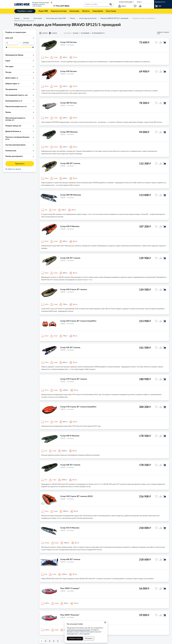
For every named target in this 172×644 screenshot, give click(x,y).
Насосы (73, 18)
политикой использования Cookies (78, 630)
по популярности (98, 33)
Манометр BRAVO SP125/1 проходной (114, 18)
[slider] (6, 47)
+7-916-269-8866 (61, 6)
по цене (75, 33)
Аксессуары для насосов (88, 18)
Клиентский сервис (126, 2)
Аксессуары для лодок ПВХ (56, 18)
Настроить (89, 639)
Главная (17, 18)
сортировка (68, 33)
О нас (139, 2)
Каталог (27, 18)
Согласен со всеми (75, 639)
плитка (45, 33)
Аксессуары (38, 18)
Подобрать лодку (25, 11)
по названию (85, 33)
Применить (20, 164)
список (55, 33)
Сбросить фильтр (13, 169)
